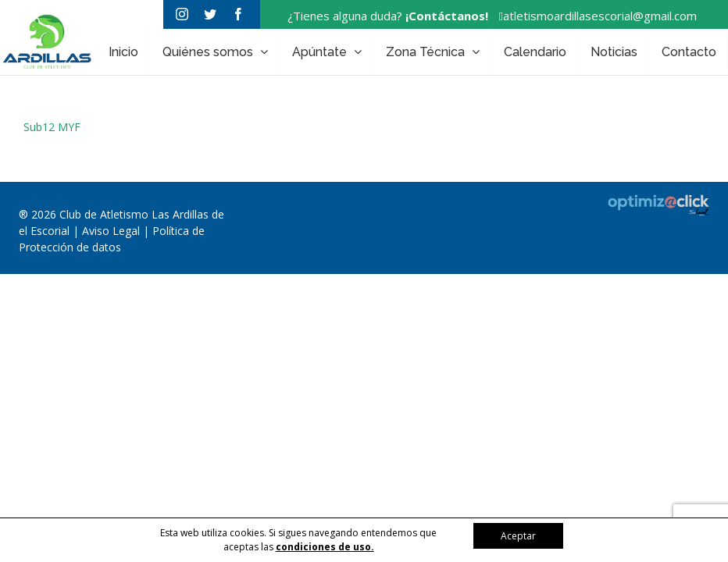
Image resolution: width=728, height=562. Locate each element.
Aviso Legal (112, 231)
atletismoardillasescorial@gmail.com (594, 16)
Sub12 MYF (52, 127)
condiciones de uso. (325, 547)
